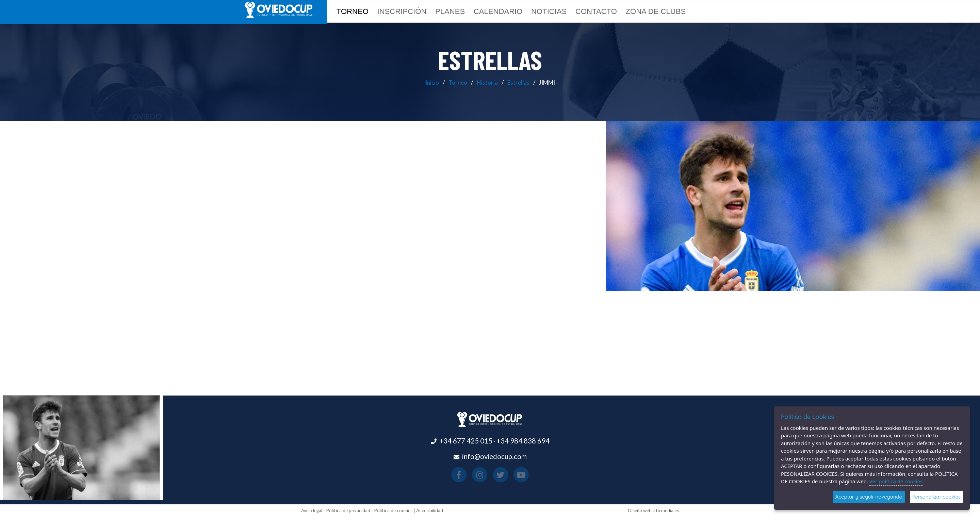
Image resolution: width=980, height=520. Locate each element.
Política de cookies (393, 510)
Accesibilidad (430, 510)
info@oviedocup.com (494, 456)
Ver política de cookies (896, 481)
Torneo (458, 82)
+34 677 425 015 (466, 441)
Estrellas (518, 82)
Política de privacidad (348, 510)
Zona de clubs (656, 11)
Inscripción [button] (402, 11)
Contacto (596, 11)
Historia (487, 82)
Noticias (549, 11)
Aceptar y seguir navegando (869, 497)
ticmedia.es (667, 510)
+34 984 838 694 (523, 441)
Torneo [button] (353, 11)
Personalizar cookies (936, 497)
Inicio (432, 82)
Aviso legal (312, 510)
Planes (450, 11)
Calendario (498, 11)
